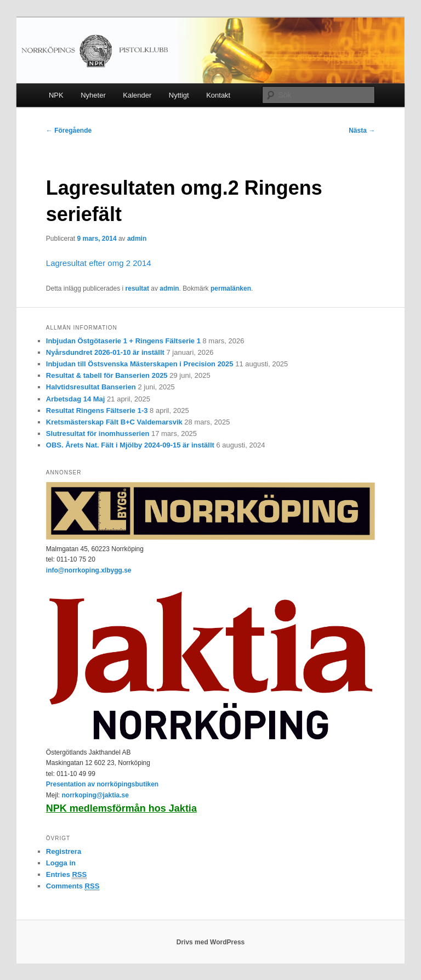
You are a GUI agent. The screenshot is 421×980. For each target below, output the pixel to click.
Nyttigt (179, 95)
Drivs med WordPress (211, 942)
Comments (73, 886)
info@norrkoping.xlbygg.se (89, 570)
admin (137, 239)
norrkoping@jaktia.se (95, 795)
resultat (137, 288)
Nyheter (93, 95)
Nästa (362, 131)
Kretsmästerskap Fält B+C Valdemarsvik (114, 422)
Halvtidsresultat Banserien (91, 387)
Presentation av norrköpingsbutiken (102, 784)
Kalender (137, 95)
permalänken (231, 288)
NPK (56, 95)
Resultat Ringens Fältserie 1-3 (97, 410)
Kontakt (218, 95)
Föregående (69, 131)
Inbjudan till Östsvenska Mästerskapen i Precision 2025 (140, 364)
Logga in (61, 863)
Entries (66, 875)
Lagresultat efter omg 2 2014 (99, 263)
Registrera (64, 851)
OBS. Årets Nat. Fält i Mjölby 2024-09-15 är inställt (130, 445)
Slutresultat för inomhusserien (98, 434)
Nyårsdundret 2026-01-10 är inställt (105, 352)
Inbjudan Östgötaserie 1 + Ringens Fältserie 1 (123, 341)
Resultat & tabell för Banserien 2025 (107, 375)
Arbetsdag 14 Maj (76, 399)
